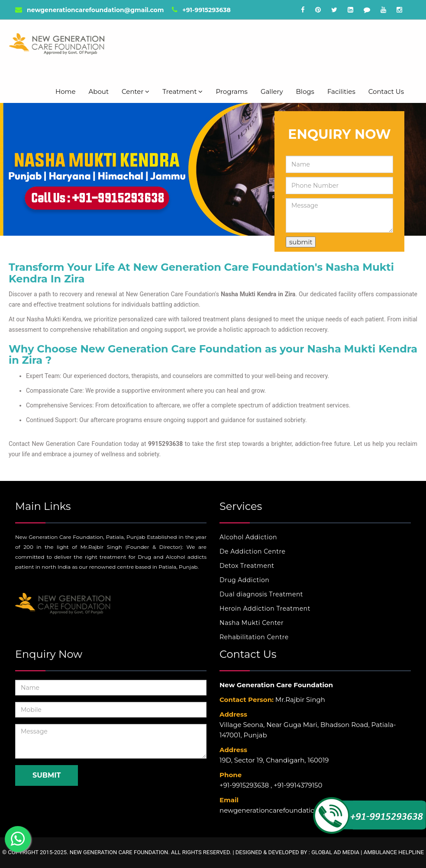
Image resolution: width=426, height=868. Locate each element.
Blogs (305, 91)
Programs (231, 91)
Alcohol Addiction (248, 537)
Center (136, 91)
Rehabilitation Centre (254, 637)
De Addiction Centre (252, 551)
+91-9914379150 (298, 785)
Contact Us (386, 91)
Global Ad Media (335, 852)
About (99, 91)
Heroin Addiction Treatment (265, 609)
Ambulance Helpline (394, 852)
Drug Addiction (244, 580)
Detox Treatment (247, 566)
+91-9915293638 (201, 10)
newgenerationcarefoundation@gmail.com (89, 10)
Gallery (272, 91)
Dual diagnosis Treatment (261, 594)
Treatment (182, 91)
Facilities (341, 91)
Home (66, 91)
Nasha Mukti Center (252, 623)
